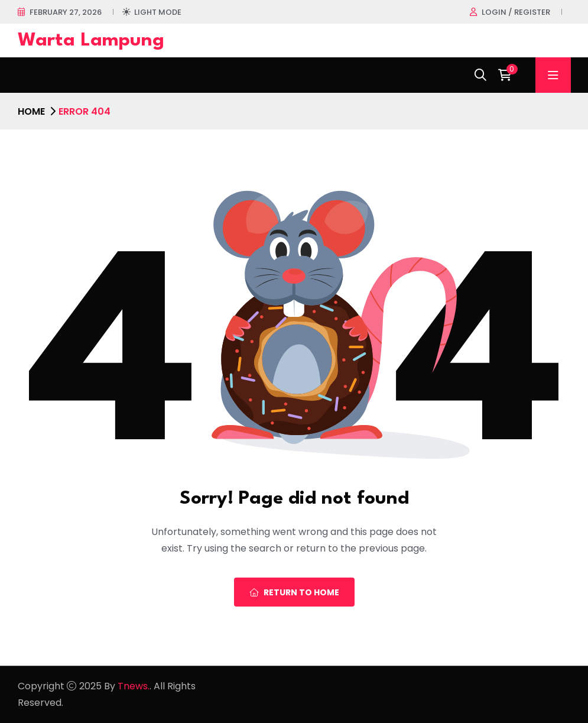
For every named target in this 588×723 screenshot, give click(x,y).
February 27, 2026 (66, 12)
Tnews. (134, 686)
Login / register (516, 12)
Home (31, 111)
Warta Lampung (91, 40)
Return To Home (294, 592)
